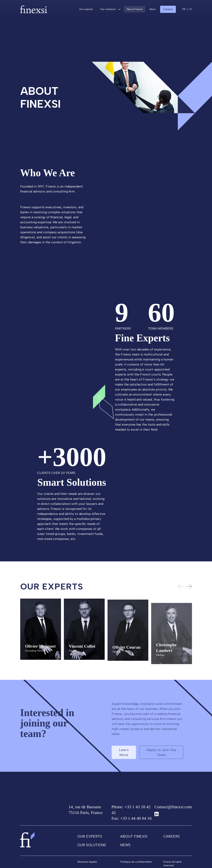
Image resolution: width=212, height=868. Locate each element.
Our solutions (108, 9)
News (153, 9)
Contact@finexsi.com (173, 809)
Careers (171, 838)
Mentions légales (87, 864)
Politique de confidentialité (136, 864)
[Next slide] (189, 588)
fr (184, 9)
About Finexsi (135, 9)
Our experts (86, 9)
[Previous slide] (181, 588)
